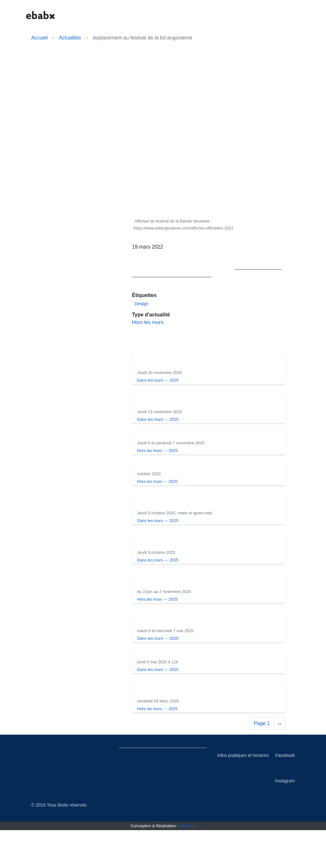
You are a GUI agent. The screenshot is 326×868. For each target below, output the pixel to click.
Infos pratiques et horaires (243, 793)
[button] (241, 15)
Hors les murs (148, 322)
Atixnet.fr (188, 864)
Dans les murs (188, 380)
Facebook (285, 793)
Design (142, 304)
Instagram (285, 819)
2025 (212, 380)
